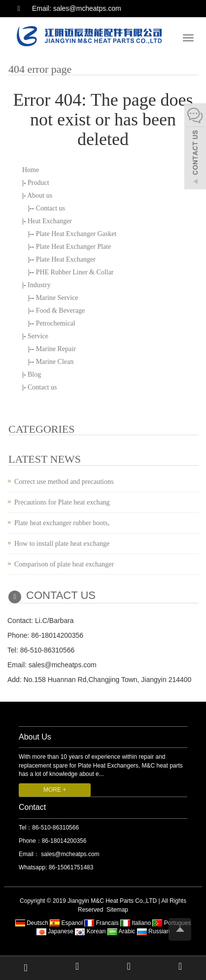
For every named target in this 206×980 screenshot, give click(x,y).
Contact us (51, 208)
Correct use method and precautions (64, 482)
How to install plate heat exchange (62, 544)
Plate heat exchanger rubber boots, (62, 523)
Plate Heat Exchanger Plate (74, 247)
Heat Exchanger (50, 221)
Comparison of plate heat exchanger (64, 564)
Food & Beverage (61, 311)
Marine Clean (55, 362)
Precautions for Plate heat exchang (62, 502)
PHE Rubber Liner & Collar (75, 272)
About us (40, 195)
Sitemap (117, 910)
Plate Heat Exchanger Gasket (76, 234)
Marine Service (57, 298)
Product (38, 183)
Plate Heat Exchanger (66, 259)
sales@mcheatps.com (69, 854)
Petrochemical (56, 323)
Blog (34, 374)
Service (38, 336)
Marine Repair (56, 349)
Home (31, 170)
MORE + (55, 790)
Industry (39, 285)
